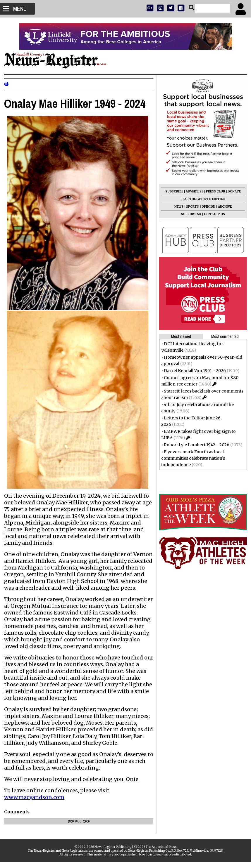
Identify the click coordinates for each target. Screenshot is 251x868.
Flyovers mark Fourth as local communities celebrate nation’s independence (191, 458)
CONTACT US (213, 214)
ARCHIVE (223, 207)
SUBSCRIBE (172, 191)
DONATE (232, 191)
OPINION (207, 207)
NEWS (177, 207)
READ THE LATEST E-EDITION (201, 199)
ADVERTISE (193, 191)
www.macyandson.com (36, 803)
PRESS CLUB (214, 191)
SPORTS (191, 207)
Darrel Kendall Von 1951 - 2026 (193, 371)
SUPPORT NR (189, 214)
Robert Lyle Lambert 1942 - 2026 (195, 445)
